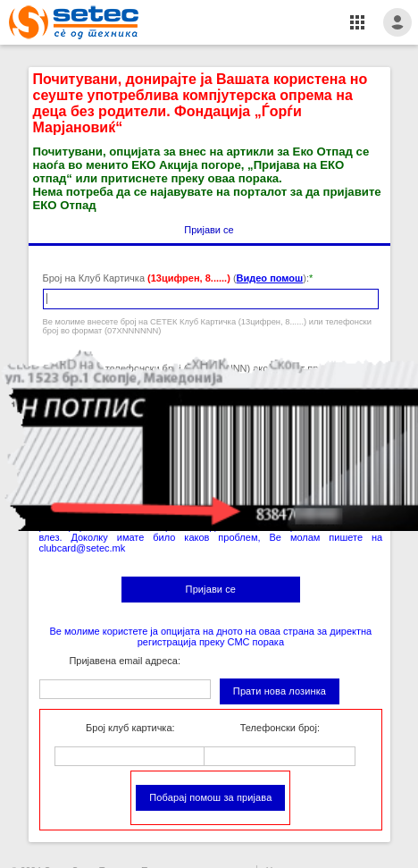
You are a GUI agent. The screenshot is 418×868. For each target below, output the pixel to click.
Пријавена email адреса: (125, 661)
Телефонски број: (280, 728)
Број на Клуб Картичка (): (176, 278)
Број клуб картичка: (130, 728)
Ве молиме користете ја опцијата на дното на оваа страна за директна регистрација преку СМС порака (211, 636)
